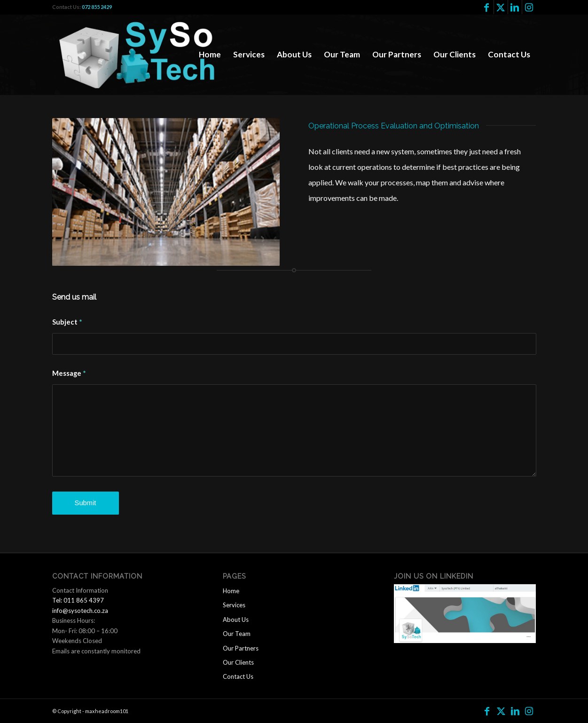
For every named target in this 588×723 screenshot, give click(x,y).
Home (231, 591)
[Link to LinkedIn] (515, 7)
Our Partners (241, 648)
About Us (236, 620)
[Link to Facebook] (487, 7)
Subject (67, 322)
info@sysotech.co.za (80, 611)
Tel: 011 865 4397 (78, 600)
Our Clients (238, 662)
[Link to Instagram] (529, 7)
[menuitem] (210, 55)
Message (69, 373)
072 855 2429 (97, 7)
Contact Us (238, 676)
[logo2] (142, 55)
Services (234, 605)
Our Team (237, 634)
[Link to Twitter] (501, 7)
